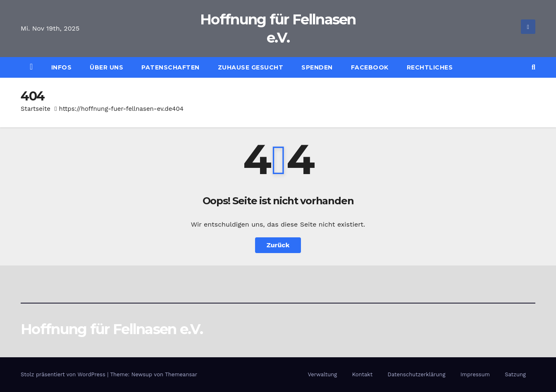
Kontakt (362, 374)
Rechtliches (430, 67)
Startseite (36, 109)
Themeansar (181, 374)
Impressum (475, 374)
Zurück (278, 245)
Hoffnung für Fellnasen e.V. (112, 329)
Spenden (317, 67)
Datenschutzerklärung (417, 374)
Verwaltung (322, 374)
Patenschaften (171, 67)
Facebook (370, 67)
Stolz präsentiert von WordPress (64, 374)
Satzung (515, 374)
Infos (62, 67)
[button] (533, 67)
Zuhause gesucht (251, 67)
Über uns (106, 67)
